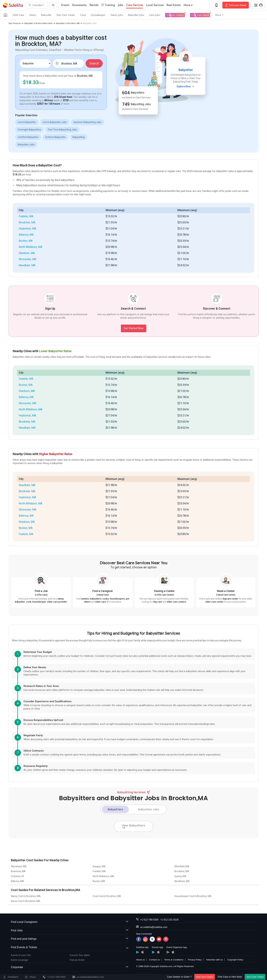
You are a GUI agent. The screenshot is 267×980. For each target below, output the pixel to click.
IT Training (108, 5)
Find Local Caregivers (70, 922)
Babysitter (46, 15)
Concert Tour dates (80, 955)
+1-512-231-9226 (169, 920)
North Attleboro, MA (30, 247)
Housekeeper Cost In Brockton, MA (193, 896)
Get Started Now (134, 328)
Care (135, 5)
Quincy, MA (180, 876)
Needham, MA (27, 265)
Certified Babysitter (28, 137)
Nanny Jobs (117, 15)
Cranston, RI (17, 876)
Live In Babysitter (27, 122)
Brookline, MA (27, 222)
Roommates (79, 5)
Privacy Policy (195, 960)
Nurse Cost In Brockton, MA (25, 901)
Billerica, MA (26, 235)
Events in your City (21, 955)
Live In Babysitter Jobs (55, 122)
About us (140, 960)
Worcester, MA (28, 259)
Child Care (18, 15)
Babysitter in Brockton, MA (68, 23)
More (188, 5)
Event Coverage (19, 960)
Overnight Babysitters (29, 130)
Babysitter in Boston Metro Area (38, 23)
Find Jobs (70, 931)
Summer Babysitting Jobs (88, 122)
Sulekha (13, 5)
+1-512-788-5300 (149, 920)
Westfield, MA (182, 866)
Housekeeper (98, 15)
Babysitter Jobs (136, 15)
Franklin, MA (26, 216)
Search (94, 63)
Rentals (94, 5)
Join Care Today (255, 977)
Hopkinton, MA (27, 229)
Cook (83, 15)
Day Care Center (66, 15)
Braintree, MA (18, 871)
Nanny (33, 15)
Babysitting (79, 137)
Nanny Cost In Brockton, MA (26, 896)
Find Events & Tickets (70, 947)
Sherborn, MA (27, 253)
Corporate (70, 967)
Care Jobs (155, 15)
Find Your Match (205, 977)
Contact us (154, 960)
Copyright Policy (235, 960)
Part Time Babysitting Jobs (62, 130)
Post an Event (77, 960)
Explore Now (186, 86)
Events (65, 5)
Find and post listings (70, 939)
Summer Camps (175, 15)
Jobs (120, 5)
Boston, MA (26, 241)
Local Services (155, 5)
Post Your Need (200, 15)
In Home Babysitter (56, 137)
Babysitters (115, 809)
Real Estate (174, 5)
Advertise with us (214, 960)
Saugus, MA (99, 866)
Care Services (15, 23)
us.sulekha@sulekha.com (154, 927)
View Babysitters (133, 826)
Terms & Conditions (174, 960)
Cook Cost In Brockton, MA (107, 896)
